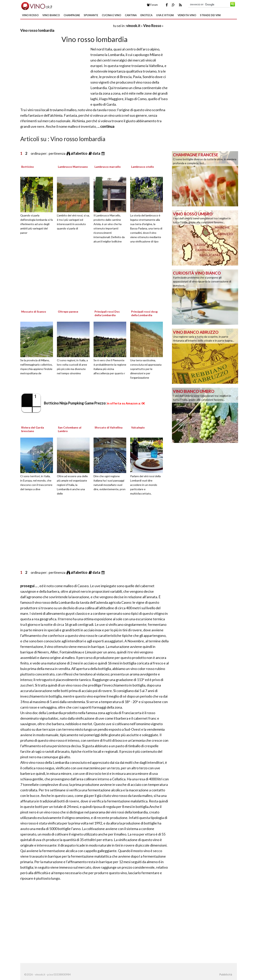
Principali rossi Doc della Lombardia (107, 313)
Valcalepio (138, 427)
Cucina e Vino (111, 15)
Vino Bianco (51, 15)
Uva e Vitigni (165, 15)
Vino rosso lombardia (37, 30)
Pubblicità (226, 974)
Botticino (28, 167)
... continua (106, 126)
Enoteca (146, 15)
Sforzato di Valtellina (109, 427)
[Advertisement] (66, 26)
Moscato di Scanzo (34, 312)
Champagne (72, 15)
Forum (152, 5)
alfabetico (79, 153)
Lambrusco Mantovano (73, 167)
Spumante (91, 15)
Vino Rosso (30, 15)
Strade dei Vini (210, 15)
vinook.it (133, 26)
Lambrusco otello (143, 167)
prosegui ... (29, 586)
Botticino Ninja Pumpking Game (94, 403)
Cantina (131, 15)
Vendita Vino (187, 15)
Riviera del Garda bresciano (33, 429)
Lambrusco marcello (108, 167)
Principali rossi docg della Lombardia (144, 313)
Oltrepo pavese (68, 312)
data (97, 153)
